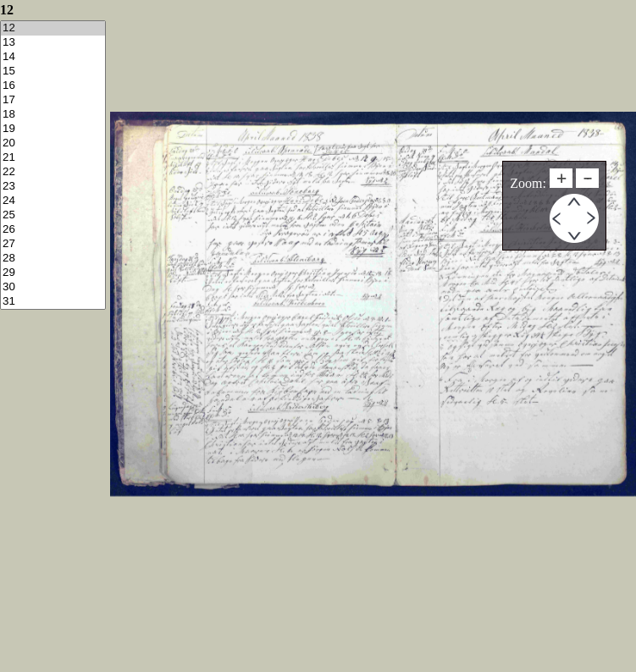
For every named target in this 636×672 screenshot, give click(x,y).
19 (53, 129)
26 (53, 230)
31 (53, 302)
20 (53, 143)
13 (53, 43)
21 (53, 158)
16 (53, 86)
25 (53, 215)
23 (53, 187)
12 (53, 28)
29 (53, 273)
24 (53, 201)
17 (53, 100)
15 (53, 72)
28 (53, 259)
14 (53, 57)
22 (53, 172)
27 (53, 244)
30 (53, 287)
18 (53, 115)
